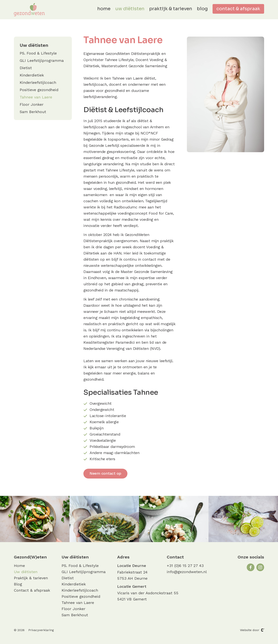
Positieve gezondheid (39, 90)
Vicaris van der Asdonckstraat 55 (148, 593)
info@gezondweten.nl (187, 572)
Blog (202, 9)
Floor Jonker (32, 104)
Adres (123, 557)
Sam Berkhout (33, 112)
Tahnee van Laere (36, 97)
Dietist (26, 68)
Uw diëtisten (130, 9)
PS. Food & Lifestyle (38, 53)
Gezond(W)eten (30, 557)
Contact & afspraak (238, 9)
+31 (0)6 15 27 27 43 (185, 566)
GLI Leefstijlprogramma (42, 60)
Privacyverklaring (41, 630)
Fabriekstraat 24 (132, 572)
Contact (175, 557)
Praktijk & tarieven (171, 9)
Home (104, 9)
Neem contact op (105, 473)
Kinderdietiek (32, 75)
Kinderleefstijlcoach (38, 82)
